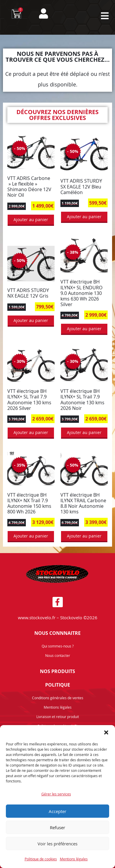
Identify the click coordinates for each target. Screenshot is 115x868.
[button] (106, 732)
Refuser (58, 827)
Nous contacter (58, 655)
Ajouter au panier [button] (31, 219)
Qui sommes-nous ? (58, 646)
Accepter (58, 811)
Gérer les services (56, 794)
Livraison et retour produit (58, 717)
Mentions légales (74, 859)
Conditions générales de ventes (58, 698)
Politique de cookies (41, 859)
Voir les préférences (58, 844)
